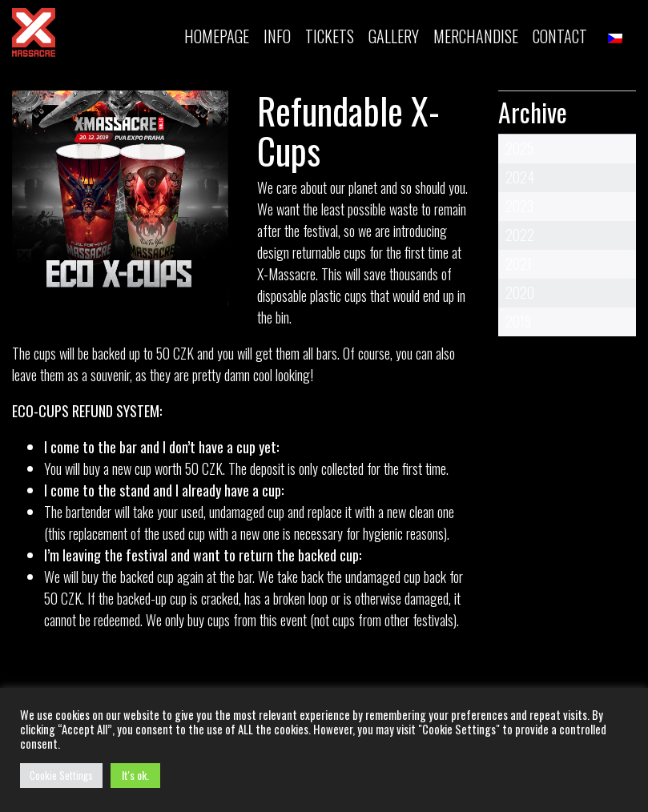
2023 (519, 206)
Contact (560, 36)
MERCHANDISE (476, 36)
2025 (519, 148)
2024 (520, 177)
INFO (277, 36)
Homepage (217, 36)
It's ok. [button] (135, 775)
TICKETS (330, 36)
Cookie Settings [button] (61, 775)
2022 (520, 235)
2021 (519, 263)
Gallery (394, 36)
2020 (520, 292)
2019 (518, 321)
